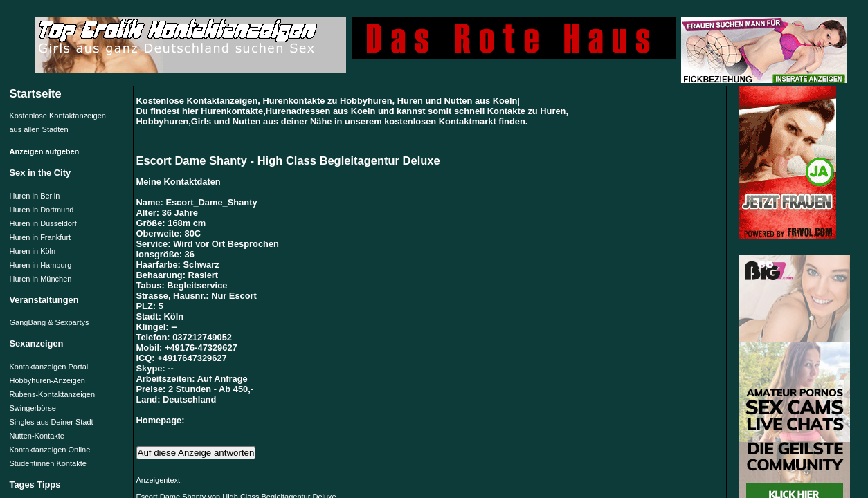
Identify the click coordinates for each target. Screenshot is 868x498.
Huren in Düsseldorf (43, 223)
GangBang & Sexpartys (49, 322)
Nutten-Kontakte (37, 436)
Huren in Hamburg (41, 265)
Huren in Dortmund (42, 210)
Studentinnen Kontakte (48, 463)
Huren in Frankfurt (40, 237)
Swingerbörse (33, 408)
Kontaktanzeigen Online (50, 450)
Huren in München (41, 279)
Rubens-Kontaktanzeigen (53, 394)
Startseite (36, 93)
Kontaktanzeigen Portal (49, 367)
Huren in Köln (33, 251)
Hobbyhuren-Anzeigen (47, 380)
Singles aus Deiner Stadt (52, 422)
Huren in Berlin (35, 196)
